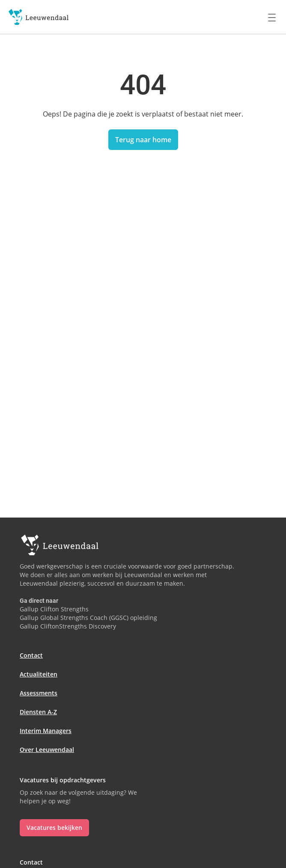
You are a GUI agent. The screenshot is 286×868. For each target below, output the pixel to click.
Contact (31, 655)
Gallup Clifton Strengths (54, 609)
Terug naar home (143, 140)
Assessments (39, 693)
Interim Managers (46, 731)
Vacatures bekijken (54, 828)
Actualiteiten (39, 674)
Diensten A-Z (38, 712)
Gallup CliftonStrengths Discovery (68, 626)
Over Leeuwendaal (47, 750)
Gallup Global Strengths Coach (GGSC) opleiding (88, 618)
